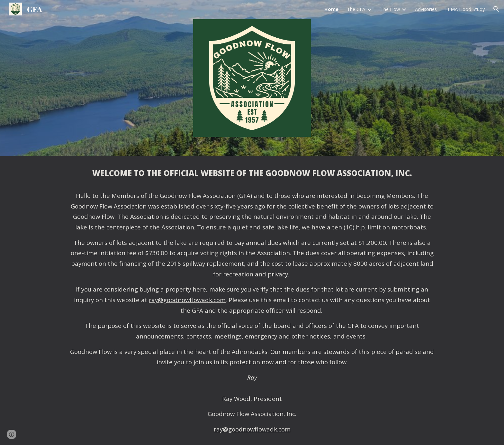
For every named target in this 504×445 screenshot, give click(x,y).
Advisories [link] (426, 9)
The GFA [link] (356, 9)
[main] (252, 301)
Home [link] (331, 9)
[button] (496, 9)
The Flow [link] (390, 9)
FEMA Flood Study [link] (465, 9)
